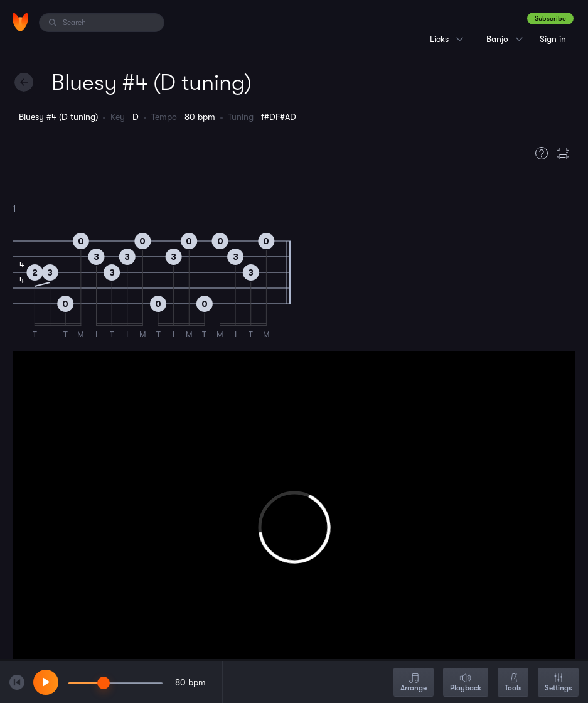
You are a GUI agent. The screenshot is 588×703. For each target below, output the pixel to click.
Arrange (414, 683)
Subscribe (550, 19)
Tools (513, 683)
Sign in (553, 39)
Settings (558, 683)
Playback (466, 683)
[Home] (20, 22)
